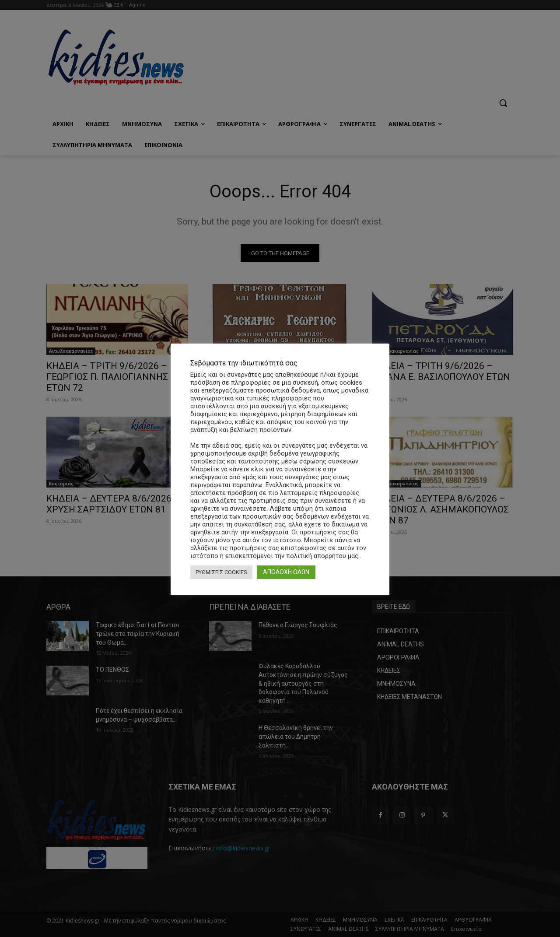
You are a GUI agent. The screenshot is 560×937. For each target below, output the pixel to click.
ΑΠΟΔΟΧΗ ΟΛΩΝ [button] (286, 572)
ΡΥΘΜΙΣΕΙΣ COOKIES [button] (221, 572)
